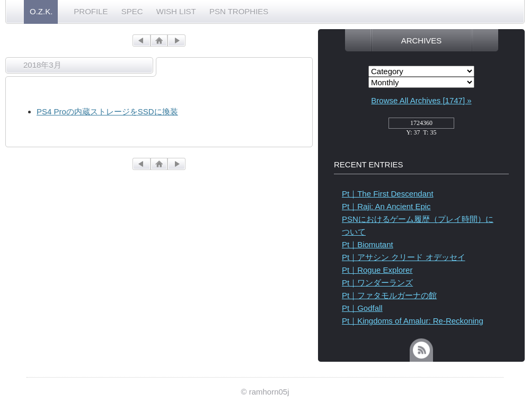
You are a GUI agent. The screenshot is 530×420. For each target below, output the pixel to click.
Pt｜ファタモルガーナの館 (389, 295)
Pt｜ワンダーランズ (377, 283)
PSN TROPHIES (239, 11)
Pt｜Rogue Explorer (377, 270)
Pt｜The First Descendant (388, 194)
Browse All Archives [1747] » (421, 100)
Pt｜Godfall (362, 308)
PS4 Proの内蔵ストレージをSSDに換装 (107, 111)
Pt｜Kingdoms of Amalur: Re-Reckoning (413, 321)
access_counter (421, 126)
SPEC (132, 11)
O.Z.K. (41, 11)
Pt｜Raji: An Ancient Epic (386, 206)
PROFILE (91, 11)
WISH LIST (176, 11)
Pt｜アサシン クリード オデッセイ (404, 257)
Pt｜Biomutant (368, 244)
